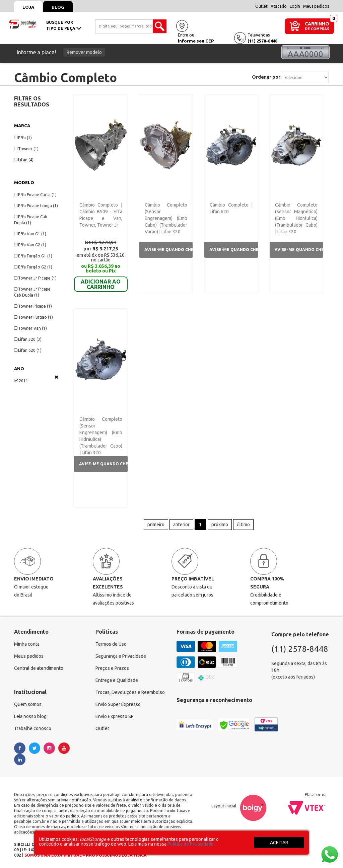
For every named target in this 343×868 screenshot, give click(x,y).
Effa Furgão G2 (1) (33, 267)
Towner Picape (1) (33, 306)
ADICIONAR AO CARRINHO (101, 275)
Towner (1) (26, 149)
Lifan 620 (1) (28, 350)
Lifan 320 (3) (28, 339)
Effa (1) (23, 138)
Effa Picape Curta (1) (35, 195)
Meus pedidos (316, 6)
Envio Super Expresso (118, 703)
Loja (28, 7)
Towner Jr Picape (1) (35, 278)
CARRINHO (317, 24)
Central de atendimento (39, 666)
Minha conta (27, 642)
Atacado (279, 6)
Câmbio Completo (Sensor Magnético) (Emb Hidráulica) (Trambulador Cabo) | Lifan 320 (296, 218)
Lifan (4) (24, 160)
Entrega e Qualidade (117, 679)
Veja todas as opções (56, 377)
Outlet (261, 6)
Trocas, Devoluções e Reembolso (130, 691)
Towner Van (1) (30, 328)
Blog (58, 7)
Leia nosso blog (30, 715)
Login (295, 6)
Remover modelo (84, 52)
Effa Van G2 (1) (30, 245)
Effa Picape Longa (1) (36, 206)
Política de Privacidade (191, 844)
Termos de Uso (111, 642)
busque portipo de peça (64, 25)
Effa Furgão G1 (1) (33, 256)
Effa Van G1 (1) (30, 234)
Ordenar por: (267, 77)
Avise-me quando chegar (168, 250)
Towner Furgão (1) (33, 317)
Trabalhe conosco (33, 727)
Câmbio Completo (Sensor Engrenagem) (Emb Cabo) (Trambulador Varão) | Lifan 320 (166, 218)
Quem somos (28, 703)
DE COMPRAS (317, 29)
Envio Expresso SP (115, 715)
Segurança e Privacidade (121, 654)
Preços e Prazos (112, 666)
